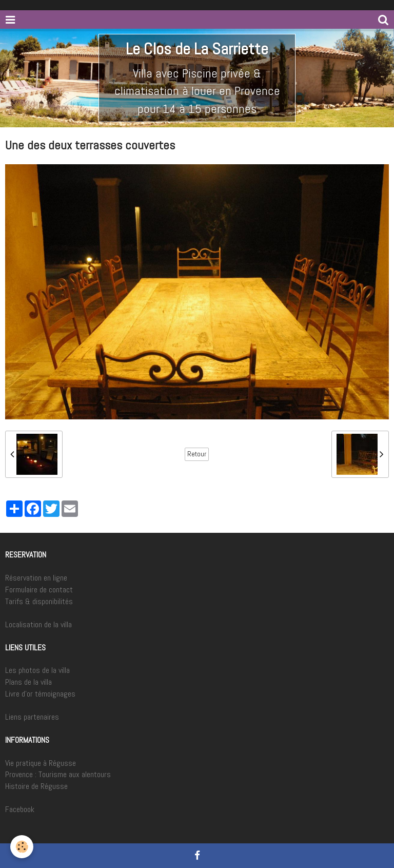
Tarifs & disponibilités (39, 601)
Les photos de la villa (37, 670)
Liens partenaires (32, 717)
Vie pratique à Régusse (41, 763)
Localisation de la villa (38, 624)
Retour (197, 454)
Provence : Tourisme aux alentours (58, 774)
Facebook (20, 809)
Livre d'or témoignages (40, 694)
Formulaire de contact (39, 590)
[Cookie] (22, 847)
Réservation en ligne (36, 578)
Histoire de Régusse (36, 786)
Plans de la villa (28, 682)
